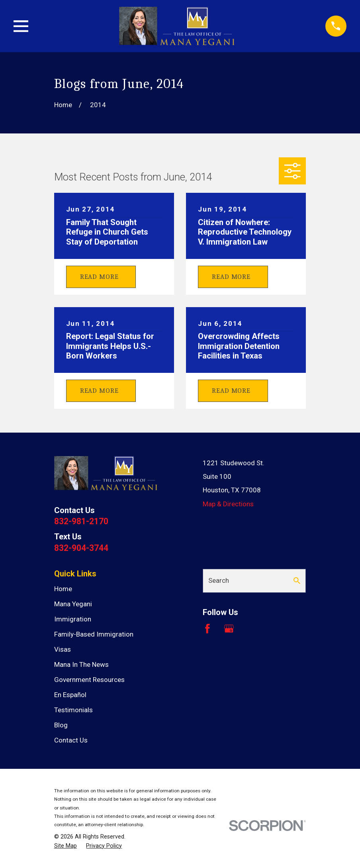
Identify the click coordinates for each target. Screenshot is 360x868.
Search (219, 580)
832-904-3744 (81, 548)
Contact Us (71, 740)
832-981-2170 (81, 521)
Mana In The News (81, 664)
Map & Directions (228, 504)
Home (63, 589)
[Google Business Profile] (229, 629)
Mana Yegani (73, 604)
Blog (61, 725)
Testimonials (73, 710)
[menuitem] (66, 846)
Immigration (73, 619)
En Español (70, 695)
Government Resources (89, 680)
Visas (63, 649)
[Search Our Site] (297, 581)
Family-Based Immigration (94, 634)
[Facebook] (207, 629)
